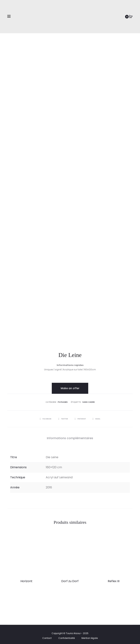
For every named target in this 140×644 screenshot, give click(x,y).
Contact (47, 636)
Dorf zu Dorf (70, 579)
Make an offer (70, 386)
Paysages (63, 400)
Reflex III (114, 579)
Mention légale (90, 636)
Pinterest (82, 417)
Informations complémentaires (70, 436)
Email (99, 417)
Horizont (26, 579)
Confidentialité (67, 636)
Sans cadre (88, 400)
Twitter (63, 417)
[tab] (70, 436)
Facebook (44, 417)
